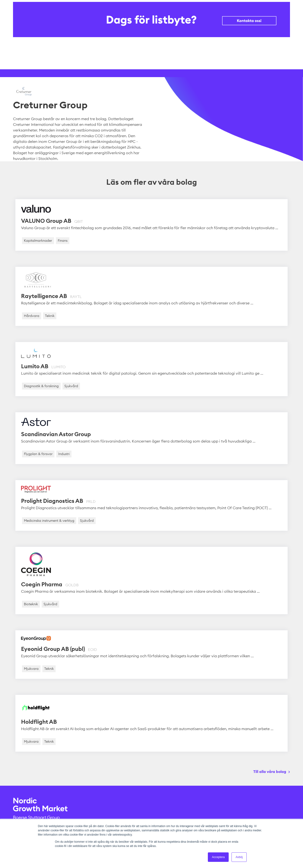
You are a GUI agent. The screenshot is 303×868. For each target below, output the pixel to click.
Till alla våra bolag (270, 772)
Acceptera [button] (218, 857)
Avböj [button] (239, 857)
